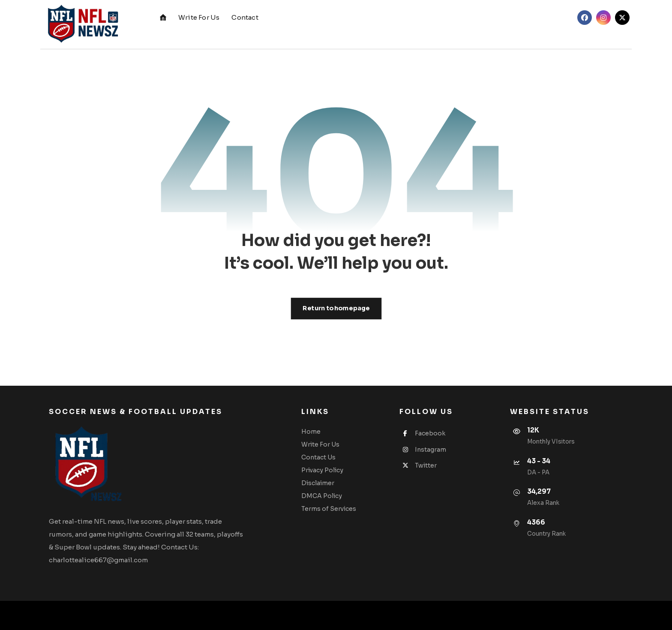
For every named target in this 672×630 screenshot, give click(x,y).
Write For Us (320, 444)
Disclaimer (318, 483)
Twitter (418, 465)
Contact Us (318, 457)
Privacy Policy (322, 470)
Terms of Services (329, 509)
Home (311, 432)
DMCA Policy (322, 496)
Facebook (422, 433)
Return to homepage (336, 308)
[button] (585, 18)
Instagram (423, 450)
